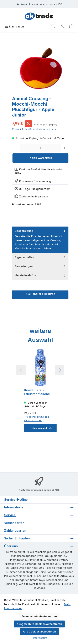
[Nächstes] (60, 370)
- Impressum (39, 638)
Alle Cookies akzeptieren (39, 632)
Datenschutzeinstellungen (39, 616)
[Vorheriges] (21, 370)
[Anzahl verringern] (16, 148)
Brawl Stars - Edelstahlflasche (37, 392)
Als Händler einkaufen (40, 294)
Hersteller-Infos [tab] (41, 275)
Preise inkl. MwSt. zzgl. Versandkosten (34, 129)
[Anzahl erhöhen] (65, 148)
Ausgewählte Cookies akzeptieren (39, 624)
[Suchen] (53, 27)
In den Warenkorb (40, 158)
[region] (42, 69)
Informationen (15, 507)
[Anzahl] (41, 148)
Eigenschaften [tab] (41, 257)
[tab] (40, 240)
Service (10, 515)
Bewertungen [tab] (41, 266)
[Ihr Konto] (62, 27)
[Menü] (14, 27)
